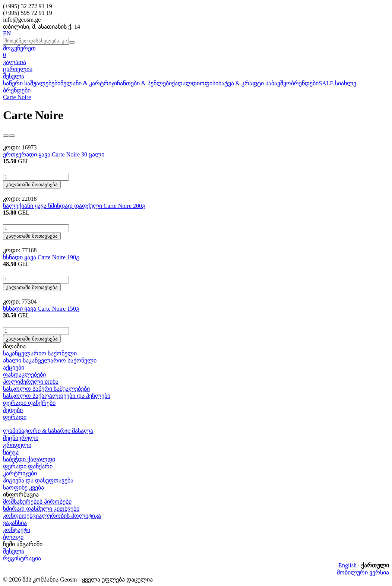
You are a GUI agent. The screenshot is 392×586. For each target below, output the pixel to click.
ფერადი (15, 417)
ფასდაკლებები (24, 375)
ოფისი (209, 83)
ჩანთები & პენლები (144, 83)
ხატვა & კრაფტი (242, 83)
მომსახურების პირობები (37, 502)
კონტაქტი (17, 530)
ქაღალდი (186, 83)
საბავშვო (278, 83)
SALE (327, 83)
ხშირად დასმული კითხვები (41, 509)
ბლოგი (13, 537)
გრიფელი (17, 445)
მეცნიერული (21, 438)
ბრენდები (305, 83)
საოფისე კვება (23, 487)
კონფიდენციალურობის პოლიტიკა (52, 516)
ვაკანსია (15, 523)
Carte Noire (17, 97)
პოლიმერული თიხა (31, 382)
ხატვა (11, 452)
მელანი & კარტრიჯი (89, 83)
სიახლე (346, 83)
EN (7, 33)
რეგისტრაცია (22, 558)
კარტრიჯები (20, 473)
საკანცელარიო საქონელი (40, 353)
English (347, 565)
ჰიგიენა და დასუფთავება (38, 480)
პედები (13, 410)
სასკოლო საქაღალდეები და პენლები (57, 396)
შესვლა (14, 76)
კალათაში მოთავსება (32, 185)
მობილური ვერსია (363, 572)
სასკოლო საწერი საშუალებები (46, 389)
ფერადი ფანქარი (28, 466)
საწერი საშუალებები (32, 83)
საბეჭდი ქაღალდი (29, 459)
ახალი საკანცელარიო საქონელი (50, 360)
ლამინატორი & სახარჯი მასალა (48, 431)
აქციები (14, 368)
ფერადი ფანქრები (29, 403)
